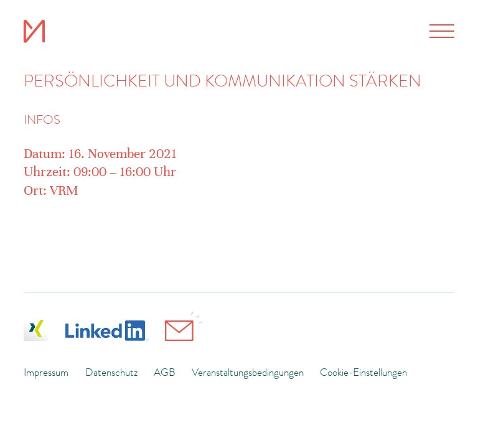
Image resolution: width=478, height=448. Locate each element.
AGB (165, 372)
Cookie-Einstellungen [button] (363, 372)
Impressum (46, 372)
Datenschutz (111, 372)
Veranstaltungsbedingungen (248, 372)
